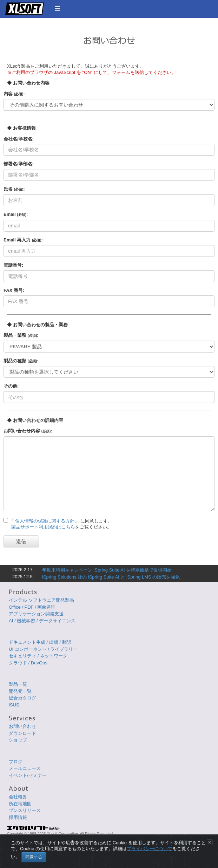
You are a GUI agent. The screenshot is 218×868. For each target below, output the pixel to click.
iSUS (14, 705)
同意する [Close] (34, 862)
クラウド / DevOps (28, 663)
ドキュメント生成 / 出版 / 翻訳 (40, 642)
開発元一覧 (20, 691)
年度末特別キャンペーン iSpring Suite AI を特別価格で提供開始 (107, 570)
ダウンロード (22, 733)
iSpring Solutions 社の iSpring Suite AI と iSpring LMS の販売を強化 (111, 577)
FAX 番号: (14, 290)
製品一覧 (18, 684)
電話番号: (13, 265)
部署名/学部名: (19, 164)
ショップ (18, 740)
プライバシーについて (150, 854)
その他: (11, 386)
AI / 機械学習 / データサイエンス (42, 621)
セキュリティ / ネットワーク (38, 656)
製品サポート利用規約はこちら (43, 527)
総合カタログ (22, 698)
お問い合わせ (22, 726)
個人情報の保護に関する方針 (45, 521)
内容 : (14, 94)
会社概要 (18, 797)
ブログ (16, 762)
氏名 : (14, 189)
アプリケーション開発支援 (36, 614)
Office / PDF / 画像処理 (32, 607)
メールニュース (25, 768)
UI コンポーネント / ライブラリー (43, 649)
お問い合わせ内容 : (28, 431)
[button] (57, 8)
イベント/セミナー (28, 775)
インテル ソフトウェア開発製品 (41, 600)
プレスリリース (25, 810)
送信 (21, 541)
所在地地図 (20, 804)
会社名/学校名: (19, 139)
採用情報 (18, 817)
